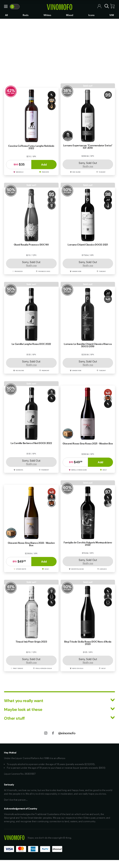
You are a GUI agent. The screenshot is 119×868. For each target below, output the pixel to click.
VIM (112, 15)
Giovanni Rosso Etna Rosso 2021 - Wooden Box (88, 443)
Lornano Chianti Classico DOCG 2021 (88, 244)
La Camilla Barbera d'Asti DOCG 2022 (31, 443)
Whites (47, 15)
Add (44, 165)
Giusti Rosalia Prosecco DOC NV (31, 244)
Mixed (70, 15)
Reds (26, 15)
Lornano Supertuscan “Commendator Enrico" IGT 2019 (88, 147)
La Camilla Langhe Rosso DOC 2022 (31, 344)
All (6, 15)
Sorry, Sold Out (88, 164)
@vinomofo (67, 733)
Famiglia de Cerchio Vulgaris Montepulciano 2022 (88, 544)
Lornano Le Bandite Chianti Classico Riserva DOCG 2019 (88, 345)
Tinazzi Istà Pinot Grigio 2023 (31, 642)
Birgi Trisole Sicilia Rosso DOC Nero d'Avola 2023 (88, 643)
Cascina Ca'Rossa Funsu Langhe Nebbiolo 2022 (31, 147)
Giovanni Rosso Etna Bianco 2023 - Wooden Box (31, 544)
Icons (91, 15)
